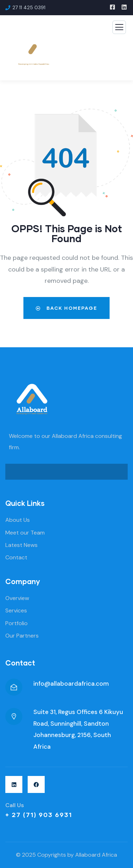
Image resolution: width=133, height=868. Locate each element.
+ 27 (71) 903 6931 (39, 815)
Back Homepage (66, 308)
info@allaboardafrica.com (71, 684)
